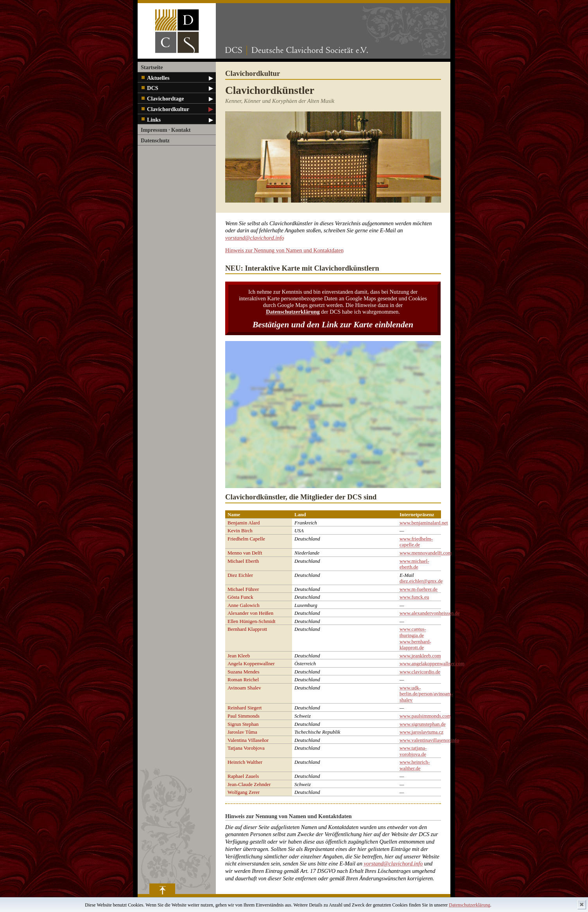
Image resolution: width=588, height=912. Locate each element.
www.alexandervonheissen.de (430, 613)
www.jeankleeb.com (420, 656)
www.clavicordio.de (420, 672)
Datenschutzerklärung (469, 905)
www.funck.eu (414, 597)
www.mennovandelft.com (426, 553)
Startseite (152, 67)
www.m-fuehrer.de (419, 589)
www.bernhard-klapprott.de (415, 645)
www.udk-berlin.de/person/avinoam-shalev (426, 694)
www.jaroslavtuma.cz (421, 732)
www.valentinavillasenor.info (429, 740)
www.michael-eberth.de (414, 564)
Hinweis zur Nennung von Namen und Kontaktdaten (284, 250)
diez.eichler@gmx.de (421, 581)
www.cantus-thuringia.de (413, 632)
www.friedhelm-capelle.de (416, 542)
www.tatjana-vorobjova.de (413, 751)
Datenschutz (155, 140)
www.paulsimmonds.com (425, 716)
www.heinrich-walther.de (415, 765)
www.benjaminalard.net (424, 523)
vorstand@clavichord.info (255, 238)
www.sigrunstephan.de (423, 724)
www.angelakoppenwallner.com (432, 663)
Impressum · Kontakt (166, 130)
